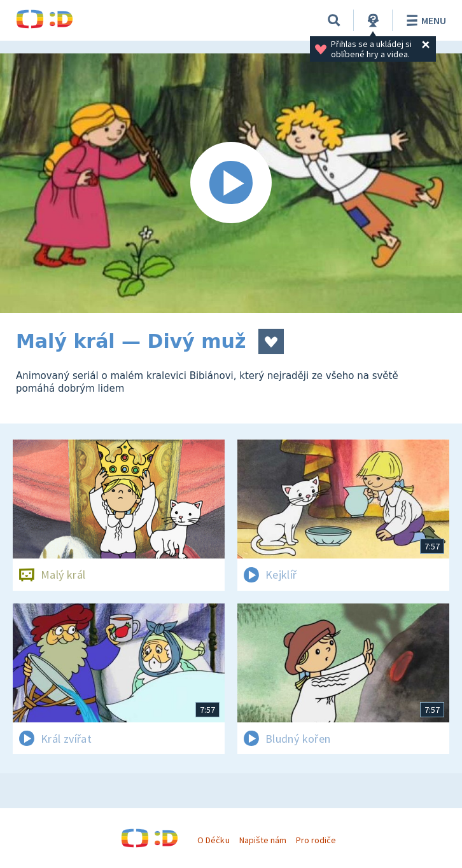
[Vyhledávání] (334, 20)
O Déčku (213, 840)
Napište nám (263, 840)
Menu (424, 20)
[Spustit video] (231, 183)
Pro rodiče (316, 840)
